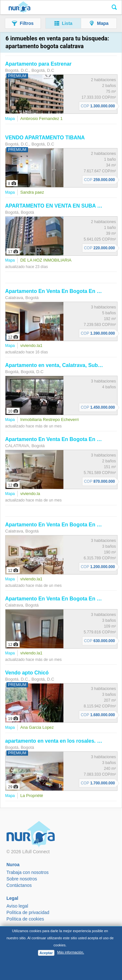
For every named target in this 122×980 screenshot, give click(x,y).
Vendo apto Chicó (27, 673)
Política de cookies (25, 919)
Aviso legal (17, 906)
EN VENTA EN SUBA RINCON (61, 206)
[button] (23, 23)
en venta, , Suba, (63, 365)
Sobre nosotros (22, 879)
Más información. (70, 952)
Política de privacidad (28, 912)
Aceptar (46, 953)
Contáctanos (19, 885)
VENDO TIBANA (45, 138)
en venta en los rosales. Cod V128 (63, 741)
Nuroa (19, 7)
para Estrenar (38, 64)
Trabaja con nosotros (28, 872)
